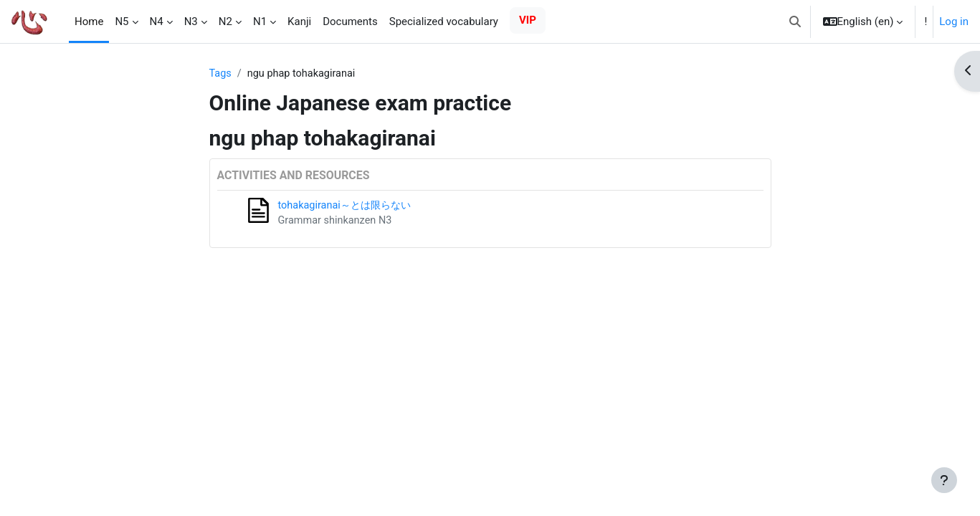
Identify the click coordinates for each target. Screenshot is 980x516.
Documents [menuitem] (350, 21)
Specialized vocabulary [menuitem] (444, 21)
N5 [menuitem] (122, 21)
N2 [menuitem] (225, 21)
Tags (221, 74)
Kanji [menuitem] (299, 21)
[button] (795, 21)
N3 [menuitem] (191, 21)
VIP (528, 20)
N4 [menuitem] (157, 21)
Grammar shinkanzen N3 (337, 222)
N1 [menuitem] (260, 21)
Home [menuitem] (89, 21)
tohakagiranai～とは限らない (348, 206)
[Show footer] (944, 480)
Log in (954, 21)
